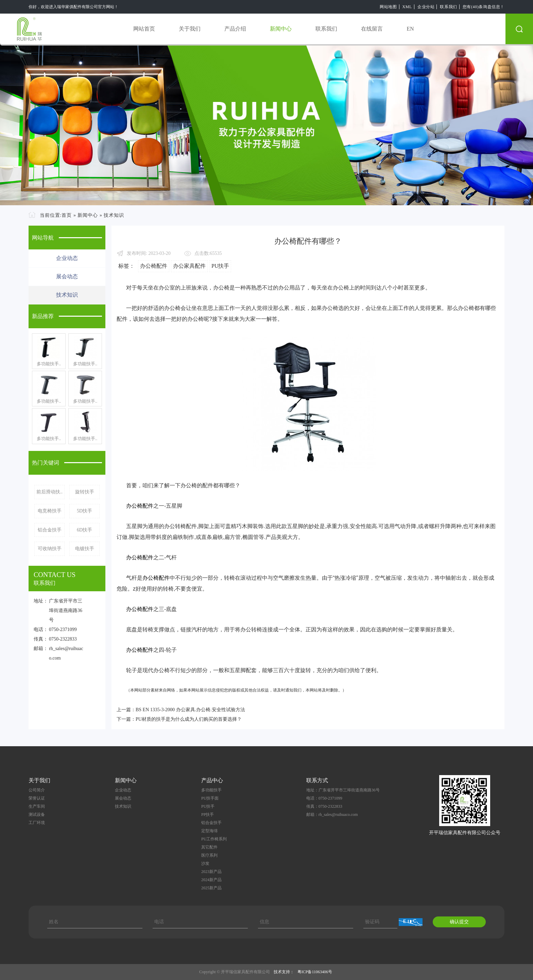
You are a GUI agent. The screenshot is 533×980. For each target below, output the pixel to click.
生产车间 (37, 806)
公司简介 (37, 790)
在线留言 (372, 29)
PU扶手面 (210, 798)
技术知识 (114, 215)
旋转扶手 (85, 492)
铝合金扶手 (50, 530)
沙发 (205, 863)
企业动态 (67, 258)
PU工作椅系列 (214, 839)
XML (407, 7)
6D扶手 (84, 530)
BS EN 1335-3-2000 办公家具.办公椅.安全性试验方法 (190, 710)
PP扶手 (208, 815)
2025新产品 (211, 888)
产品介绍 (235, 29)
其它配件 (209, 847)
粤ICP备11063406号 (315, 972)
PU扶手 (220, 266)
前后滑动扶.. (49, 492)
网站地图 (388, 7)
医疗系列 (209, 855)
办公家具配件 (189, 266)
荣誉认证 (37, 798)
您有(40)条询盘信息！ (484, 7)
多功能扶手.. (49, 364)
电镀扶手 (85, 549)
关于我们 (190, 29)
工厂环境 (37, 823)
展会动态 (67, 276)
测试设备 (37, 815)
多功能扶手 (211, 790)
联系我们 (448, 7)
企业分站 (426, 7)
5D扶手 (84, 511)
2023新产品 (211, 872)
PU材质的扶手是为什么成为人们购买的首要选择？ (189, 719)
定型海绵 (209, 831)
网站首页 (144, 29)
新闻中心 (281, 29)
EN (410, 29)
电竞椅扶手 (50, 511)
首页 (67, 215)
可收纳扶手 (50, 549)
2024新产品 (211, 880)
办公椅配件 (154, 266)
